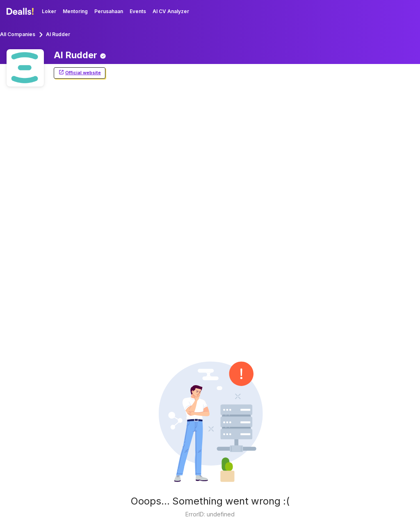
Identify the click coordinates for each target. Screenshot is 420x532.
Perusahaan (109, 11)
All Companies (18, 34)
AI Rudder (58, 34)
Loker (49, 11)
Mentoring (75, 11)
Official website (80, 73)
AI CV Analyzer (171, 11)
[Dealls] (21, 11)
